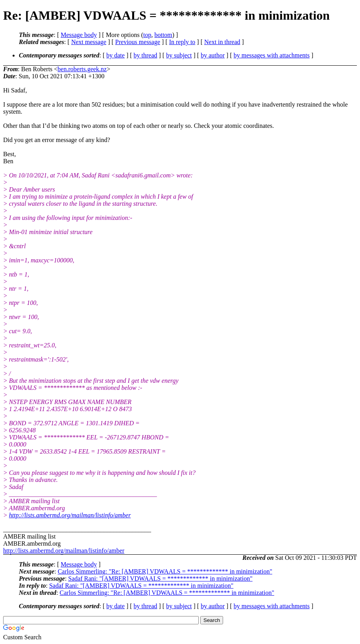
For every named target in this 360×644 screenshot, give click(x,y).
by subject (179, 55)
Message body (79, 35)
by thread (146, 55)
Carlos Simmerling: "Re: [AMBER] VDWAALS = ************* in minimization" (165, 571)
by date (115, 55)
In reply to (182, 42)
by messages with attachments (272, 55)
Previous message (138, 42)
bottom (163, 35)
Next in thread (222, 42)
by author (213, 55)
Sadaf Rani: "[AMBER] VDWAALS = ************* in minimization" (160, 578)
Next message (89, 42)
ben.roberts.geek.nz (82, 69)
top (147, 35)
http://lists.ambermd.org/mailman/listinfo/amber (70, 515)
